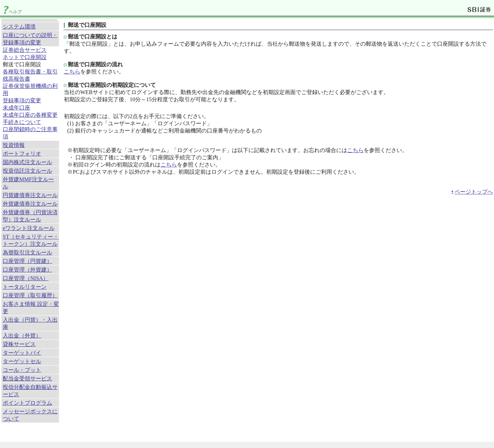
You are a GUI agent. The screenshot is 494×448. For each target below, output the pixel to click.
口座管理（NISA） (26, 278)
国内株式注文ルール (27, 162)
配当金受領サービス (27, 378)
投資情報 (14, 145)
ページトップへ (474, 192)
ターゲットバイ (22, 353)
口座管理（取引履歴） (30, 295)
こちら (72, 72)
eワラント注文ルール (29, 228)
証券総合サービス (25, 50)
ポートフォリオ (22, 154)
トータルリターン (25, 287)
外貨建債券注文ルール (30, 204)
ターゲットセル (22, 361)
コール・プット (22, 370)
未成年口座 (16, 108)
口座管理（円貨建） (27, 261)
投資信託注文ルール (27, 171)
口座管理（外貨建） (27, 270)
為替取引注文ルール (27, 252)
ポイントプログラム (27, 403)
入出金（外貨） (22, 336)
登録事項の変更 (22, 100)
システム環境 (19, 27)
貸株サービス (19, 344)
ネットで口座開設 (25, 57)
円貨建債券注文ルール (30, 195)
